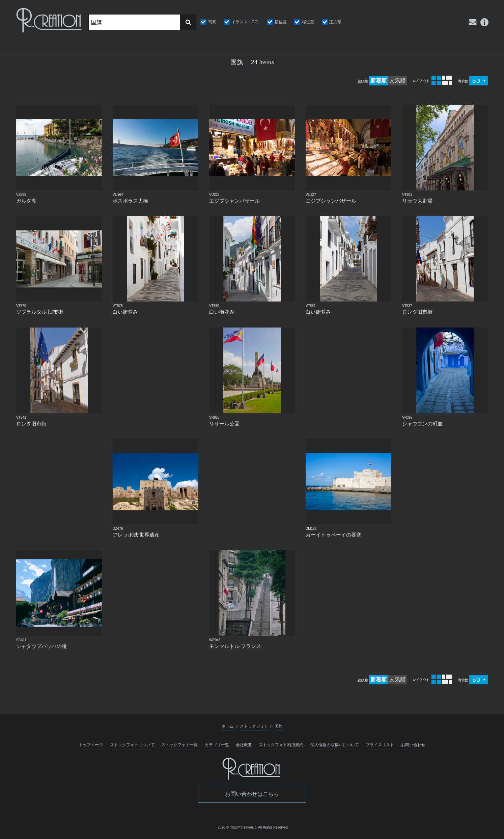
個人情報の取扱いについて (335, 745)
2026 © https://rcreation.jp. (237, 827)
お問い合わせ (413, 745)
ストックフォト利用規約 (281, 745)
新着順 (379, 81)
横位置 (281, 22)
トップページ (91, 745)
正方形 (335, 22)
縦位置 (308, 22)
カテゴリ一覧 (217, 745)
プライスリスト (380, 745)
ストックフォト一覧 (179, 745)
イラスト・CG (245, 22)
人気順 (397, 81)
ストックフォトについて (132, 745)
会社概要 (244, 745)
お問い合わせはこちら (252, 794)
